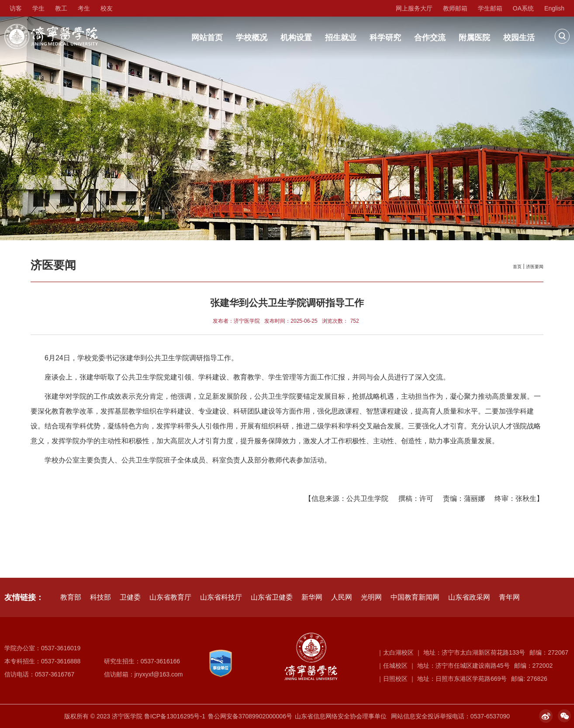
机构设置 (296, 38)
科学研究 (385, 38)
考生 (84, 8)
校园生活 (519, 38)
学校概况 (252, 38)
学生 (38, 8)
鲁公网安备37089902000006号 (250, 716)
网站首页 (207, 38)
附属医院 (474, 38)
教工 (61, 8)
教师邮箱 (455, 8)
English (554, 8)
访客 (16, 8)
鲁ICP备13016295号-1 (175, 716)
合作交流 (430, 38)
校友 (107, 8)
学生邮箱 (490, 8)
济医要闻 (535, 267)
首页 (517, 267)
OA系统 (523, 8)
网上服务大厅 (414, 8)
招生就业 (341, 38)
